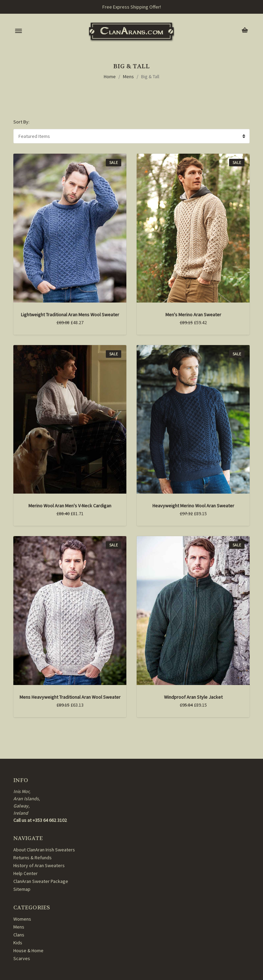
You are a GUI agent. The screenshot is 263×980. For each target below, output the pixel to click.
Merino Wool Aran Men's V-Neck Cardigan (70, 506)
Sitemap (22, 889)
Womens (22, 919)
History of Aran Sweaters (39, 865)
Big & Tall (150, 76)
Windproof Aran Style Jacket (193, 697)
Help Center (26, 873)
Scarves (22, 958)
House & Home (28, 951)
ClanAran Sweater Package (41, 881)
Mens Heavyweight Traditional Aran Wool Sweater (70, 697)
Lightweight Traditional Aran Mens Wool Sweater (70, 315)
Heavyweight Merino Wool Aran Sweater (193, 506)
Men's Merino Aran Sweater (193, 315)
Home (110, 76)
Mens (128, 76)
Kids (18, 943)
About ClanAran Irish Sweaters (44, 850)
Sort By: (21, 122)
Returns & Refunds (33, 858)
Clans (19, 935)
